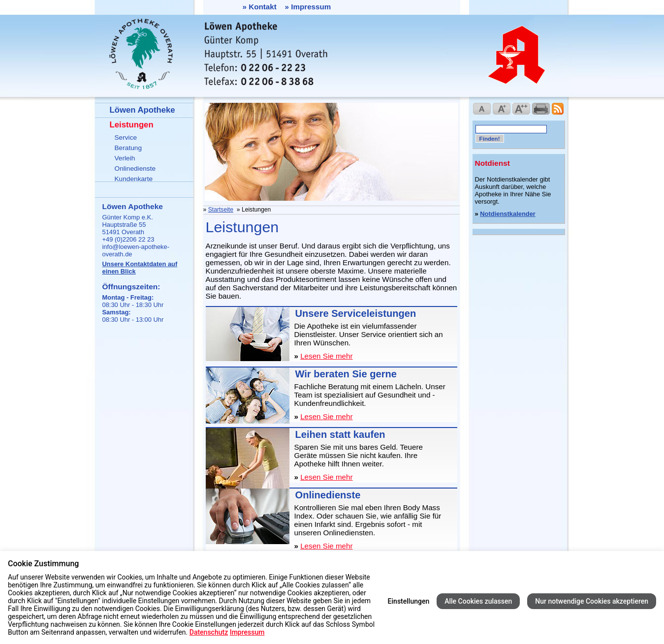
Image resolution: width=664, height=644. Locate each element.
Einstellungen (409, 601)
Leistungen (132, 125)
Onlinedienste (135, 169)
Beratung (128, 148)
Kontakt (263, 7)
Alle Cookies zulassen (478, 601)
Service (126, 138)
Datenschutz (209, 632)
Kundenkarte (134, 179)
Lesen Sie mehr (326, 356)
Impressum (311, 7)
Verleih (125, 158)
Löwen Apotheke (142, 110)
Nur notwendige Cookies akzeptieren (592, 601)
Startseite (221, 210)
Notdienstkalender (508, 214)
